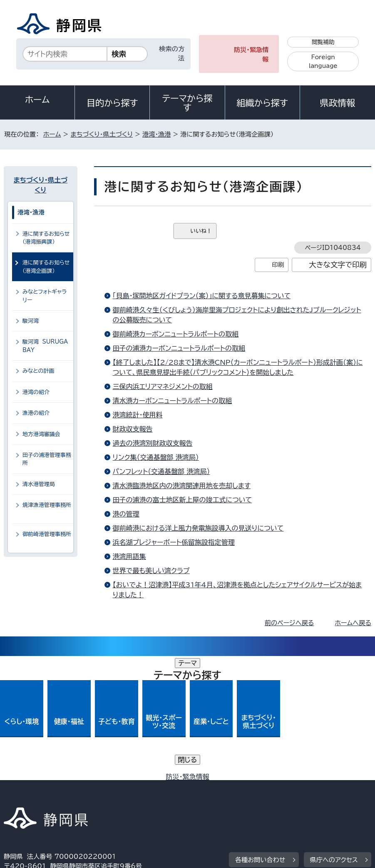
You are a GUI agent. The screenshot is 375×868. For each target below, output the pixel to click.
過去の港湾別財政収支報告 (153, 443)
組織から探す (262, 103)
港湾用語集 (129, 556)
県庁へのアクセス (334, 736)
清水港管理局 (42, 484)
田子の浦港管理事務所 (47, 459)
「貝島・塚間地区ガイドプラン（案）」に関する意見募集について (202, 296)
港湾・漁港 (156, 134)
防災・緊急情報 (251, 55)
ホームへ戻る (353, 623)
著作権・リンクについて (43, 787)
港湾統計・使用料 (138, 415)
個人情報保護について (136, 787)
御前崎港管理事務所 (47, 538)
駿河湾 (31, 321)
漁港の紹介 (36, 413)
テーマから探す (187, 103)
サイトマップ (278, 797)
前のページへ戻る (289, 623)
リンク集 (220, 797)
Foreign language (323, 61)
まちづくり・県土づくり (102, 134)
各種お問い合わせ (260, 736)
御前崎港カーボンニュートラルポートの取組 (176, 334)
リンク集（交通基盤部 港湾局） (156, 457)
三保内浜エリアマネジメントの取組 (163, 387)
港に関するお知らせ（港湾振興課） (46, 238)
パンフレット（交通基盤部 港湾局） (161, 471)
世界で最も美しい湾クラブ (151, 571)
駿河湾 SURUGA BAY (45, 346)
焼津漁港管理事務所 (47, 509)
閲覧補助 (323, 42)
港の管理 (126, 514)
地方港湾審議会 (41, 434)
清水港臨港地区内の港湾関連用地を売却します (182, 486)
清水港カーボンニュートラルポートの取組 (172, 401)
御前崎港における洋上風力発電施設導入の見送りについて (198, 528)
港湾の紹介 (36, 392)
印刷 (278, 265)
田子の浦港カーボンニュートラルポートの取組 (179, 348)
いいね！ (201, 231)
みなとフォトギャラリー (45, 296)
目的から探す (112, 103)
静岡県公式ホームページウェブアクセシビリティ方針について (95, 797)
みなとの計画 (38, 371)
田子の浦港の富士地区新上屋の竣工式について (183, 500)
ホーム (37, 100)
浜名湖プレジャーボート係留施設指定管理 (174, 542)
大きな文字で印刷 (338, 265)
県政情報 (338, 103)
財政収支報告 (133, 429)
